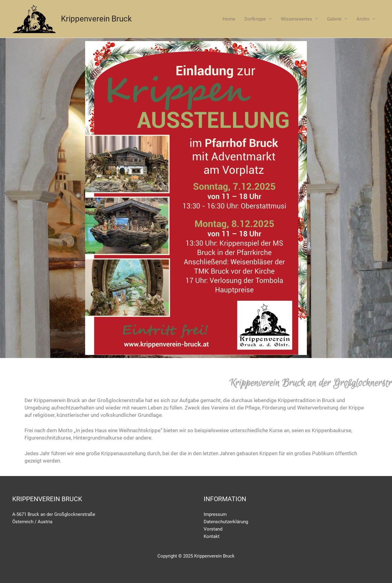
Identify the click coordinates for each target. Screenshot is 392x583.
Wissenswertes (296, 19)
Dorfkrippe (255, 19)
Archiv (363, 19)
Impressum (215, 514)
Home (229, 19)
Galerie (334, 19)
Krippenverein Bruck (96, 19)
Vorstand (213, 529)
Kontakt (212, 536)
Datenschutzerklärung (226, 522)
